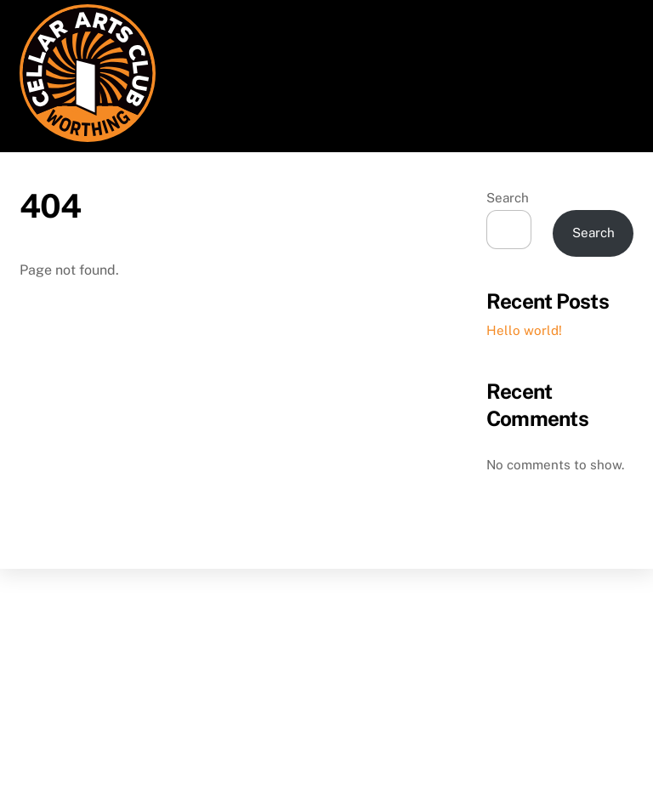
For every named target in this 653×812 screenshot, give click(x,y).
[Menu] (610, 23)
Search (508, 198)
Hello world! (524, 330)
